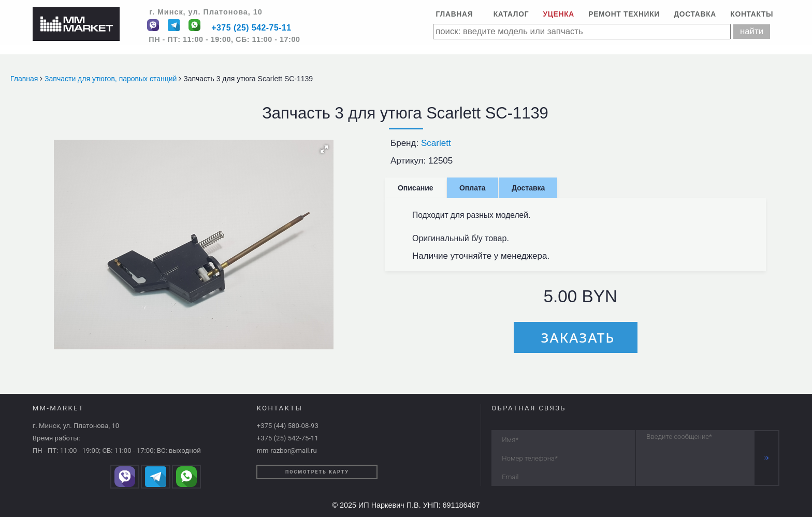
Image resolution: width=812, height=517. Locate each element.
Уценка (559, 14)
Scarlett (436, 143)
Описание (416, 188)
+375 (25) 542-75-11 (251, 28)
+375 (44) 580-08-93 (287, 426)
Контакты (752, 14)
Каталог (511, 14)
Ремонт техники (624, 14)
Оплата (473, 188)
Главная (454, 14)
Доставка (695, 14)
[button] (324, 149)
